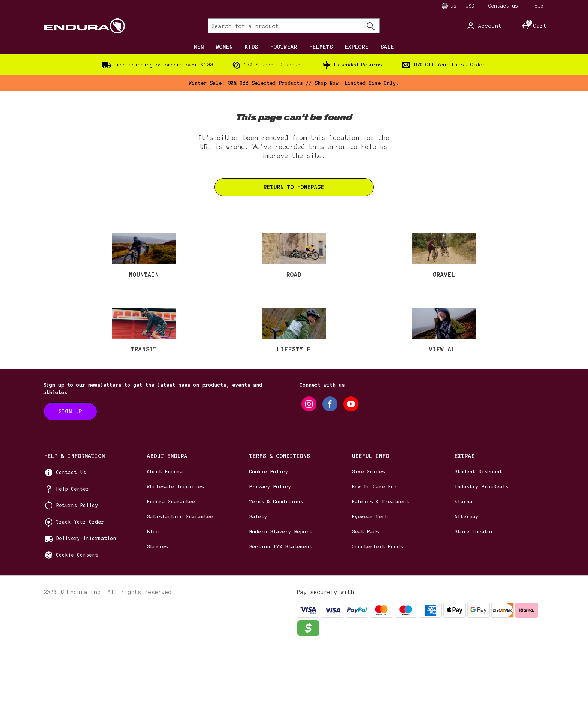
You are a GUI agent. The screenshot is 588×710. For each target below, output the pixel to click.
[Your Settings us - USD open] (458, 6)
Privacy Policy (270, 549)
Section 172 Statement (281, 609)
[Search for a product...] (278, 26)
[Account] (484, 26)
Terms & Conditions (276, 564)
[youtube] (351, 466)
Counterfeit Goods (378, 609)
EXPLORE (357, 47)
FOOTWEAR (284, 47)
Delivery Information (86, 601)
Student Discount (478, 534)
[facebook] (330, 466)
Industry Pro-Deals (481, 549)
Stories (157, 609)
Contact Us (71, 535)
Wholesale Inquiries (175, 549)
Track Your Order (80, 584)
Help (538, 6)
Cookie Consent (77, 617)
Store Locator (474, 594)
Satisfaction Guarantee (180, 579)
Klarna (463, 564)
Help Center (73, 551)
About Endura (165, 534)
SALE (387, 47)
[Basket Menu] (534, 26)
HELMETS (321, 47)
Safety (258, 579)
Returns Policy (77, 568)
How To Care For (375, 549)
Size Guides (369, 534)
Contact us (503, 6)
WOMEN (224, 47)
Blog (153, 594)
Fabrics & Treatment (381, 564)
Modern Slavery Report (281, 594)
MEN (199, 47)
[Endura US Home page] (108, 26)
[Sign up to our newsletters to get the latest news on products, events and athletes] (70, 474)
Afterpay (466, 579)
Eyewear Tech (370, 579)
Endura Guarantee (171, 564)
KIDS (252, 47)
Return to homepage (294, 187)
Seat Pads (366, 594)
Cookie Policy (269, 534)
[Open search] (370, 26)
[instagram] (309, 466)
